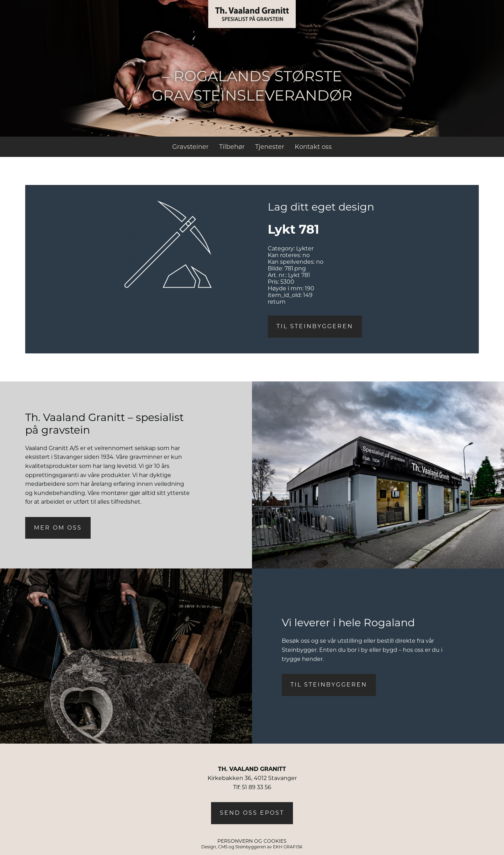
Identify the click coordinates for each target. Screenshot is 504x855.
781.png (295, 268)
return (277, 302)
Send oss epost (252, 813)
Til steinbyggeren (315, 326)
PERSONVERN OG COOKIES (252, 841)
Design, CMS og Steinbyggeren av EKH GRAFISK (252, 847)
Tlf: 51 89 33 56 (252, 787)
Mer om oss (58, 528)
